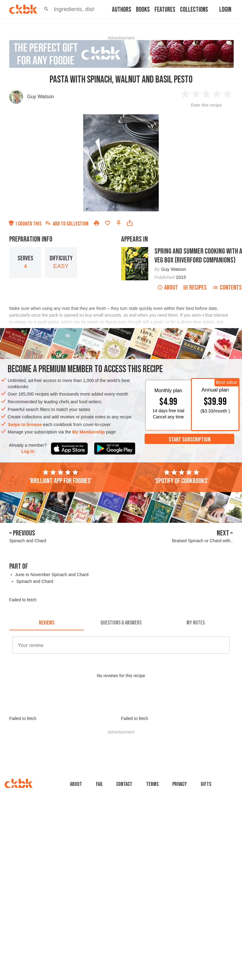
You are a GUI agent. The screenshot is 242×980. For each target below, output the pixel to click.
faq (99, 784)
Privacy (180, 784)
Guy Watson (41, 97)
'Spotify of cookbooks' (181, 477)
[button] (46, 9)
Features (165, 10)
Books (143, 10)
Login (225, 10)
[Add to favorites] (108, 223)
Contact (124, 784)
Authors (122, 10)
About (168, 288)
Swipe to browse (25, 425)
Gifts (206, 784)
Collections (194, 10)
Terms (152, 784)
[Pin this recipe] (119, 223)
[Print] (96, 223)
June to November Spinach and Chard (52, 575)
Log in (28, 451)
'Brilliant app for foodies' (60, 477)
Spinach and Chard (35, 581)
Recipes (195, 288)
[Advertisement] (123, 748)
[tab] (47, 623)
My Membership (88, 432)
